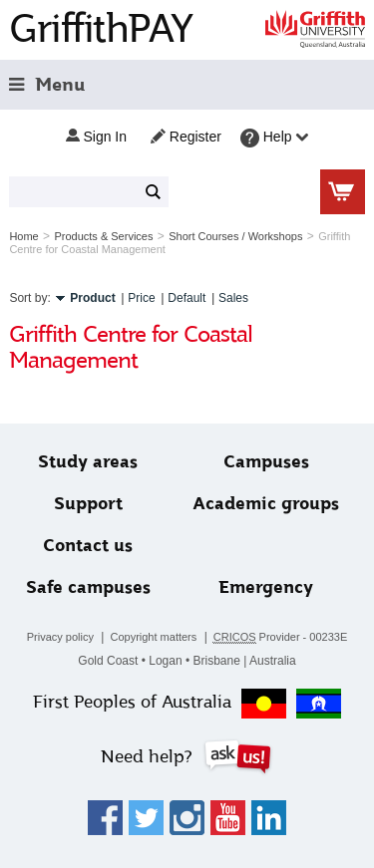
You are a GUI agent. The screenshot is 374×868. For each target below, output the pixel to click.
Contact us (88, 546)
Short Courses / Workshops (235, 236)
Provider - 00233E (281, 637)
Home (23, 236)
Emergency (266, 587)
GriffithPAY (101, 28)
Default (187, 298)
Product (92, 298)
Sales (233, 298)
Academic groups (266, 504)
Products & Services (103, 236)
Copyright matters (153, 637)
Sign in (96, 137)
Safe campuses (88, 587)
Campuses (266, 462)
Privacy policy (60, 637)
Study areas (88, 462)
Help (275, 138)
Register (186, 137)
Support (88, 504)
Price (141, 298)
